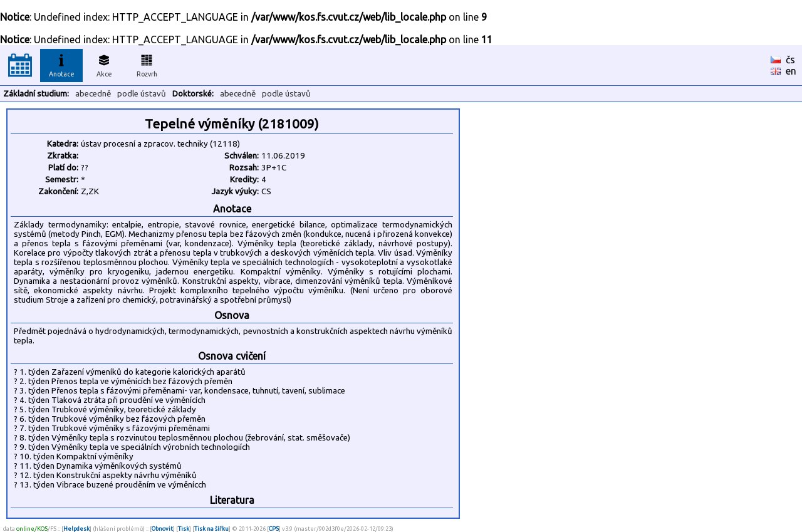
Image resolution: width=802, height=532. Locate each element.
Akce (104, 64)
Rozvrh (147, 64)
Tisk (184, 529)
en (791, 71)
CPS (274, 529)
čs (790, 60)
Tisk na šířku (211, 529)
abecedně (93, 94)
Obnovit (162, 529)
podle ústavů (142, 94)
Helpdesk (76, 529)
